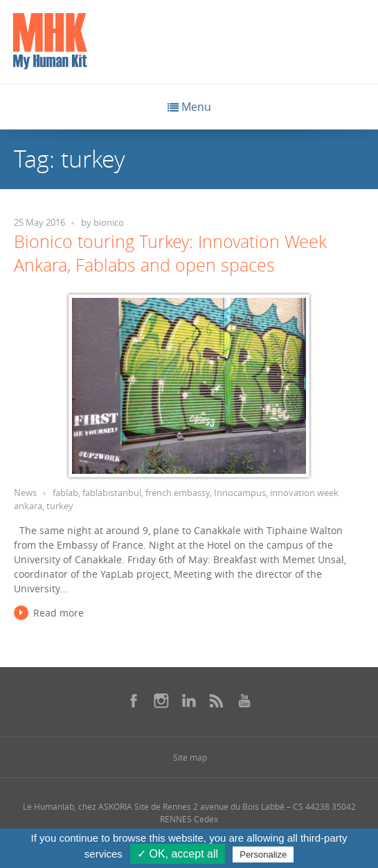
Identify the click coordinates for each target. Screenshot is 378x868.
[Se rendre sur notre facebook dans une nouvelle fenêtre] (134, 700)
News (25, 493)
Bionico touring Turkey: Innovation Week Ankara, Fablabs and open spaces (170, 253)
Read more (58, 613)
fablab (65, 493)
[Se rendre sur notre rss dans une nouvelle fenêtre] (217, 700)
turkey (60, 506)
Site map (190, 757)
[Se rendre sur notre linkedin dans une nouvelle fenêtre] (189, 700)
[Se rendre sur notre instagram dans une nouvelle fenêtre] (161, 700)
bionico (109, 223)
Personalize (263, 854)
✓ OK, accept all (178, 854)
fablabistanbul (112, 493)
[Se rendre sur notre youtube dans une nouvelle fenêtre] (244, 700)
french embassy (178, 493)
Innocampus (240, 493)
